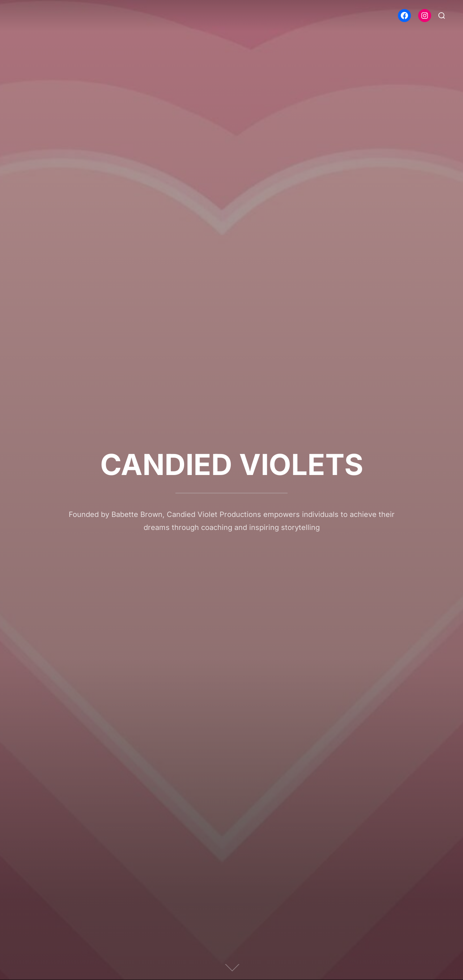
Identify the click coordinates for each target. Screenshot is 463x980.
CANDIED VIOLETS (232, 464)
